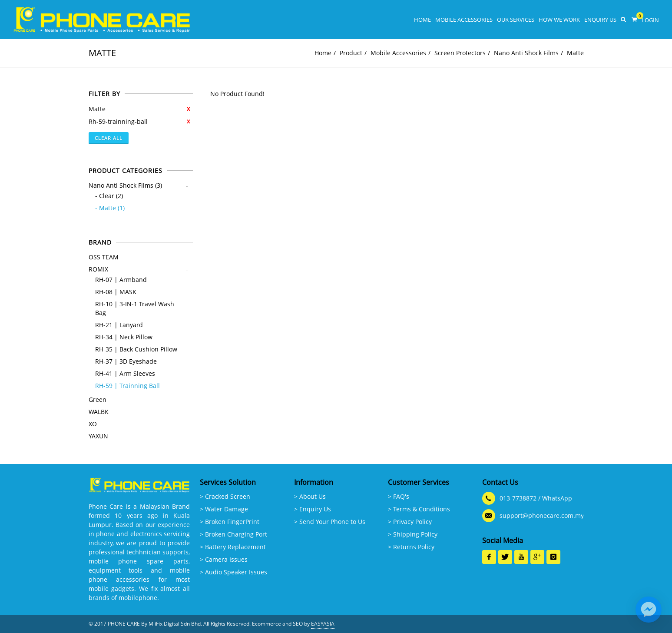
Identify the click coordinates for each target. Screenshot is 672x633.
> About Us (310, 496)
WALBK (99, 412)
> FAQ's (399, 496)
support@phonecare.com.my (542, 515)
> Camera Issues (224, 559)
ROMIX (98, 269)
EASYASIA (323, 624)
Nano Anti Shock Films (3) (125, 185)
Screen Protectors (460, 53)
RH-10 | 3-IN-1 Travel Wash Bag (135, 308)
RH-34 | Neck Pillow (124, 337)
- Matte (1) (110, 208)
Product (351, 53)
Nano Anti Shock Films (526, 53)
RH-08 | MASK (116, 292)
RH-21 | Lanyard (119, 325)
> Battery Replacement (233, 547)
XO (93, 424)
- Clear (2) (109, 196)
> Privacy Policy (410, 522)
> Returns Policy (411, 547)
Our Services (516, 20)
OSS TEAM (104, 257)
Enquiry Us (600, 20)
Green (98, 399)
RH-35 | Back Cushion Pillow (136, 349)
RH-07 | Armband (121, 280)
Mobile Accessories (464, 20)
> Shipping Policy (413, 534)
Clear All (109, 138)
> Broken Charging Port (233, 534)
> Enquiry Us (313, 509)
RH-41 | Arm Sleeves (125, 373)
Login (650, 20)
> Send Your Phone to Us (330, 522)
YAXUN (98, 436)
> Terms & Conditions (419, 509)
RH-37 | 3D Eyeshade (126, 361)
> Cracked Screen (225, 496)
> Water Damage (224, 509)
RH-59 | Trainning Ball (127, 386)
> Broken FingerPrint (230, 522)
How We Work (559, 20)
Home (422, 20)
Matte (575, 53)
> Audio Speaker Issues (233, 572)
